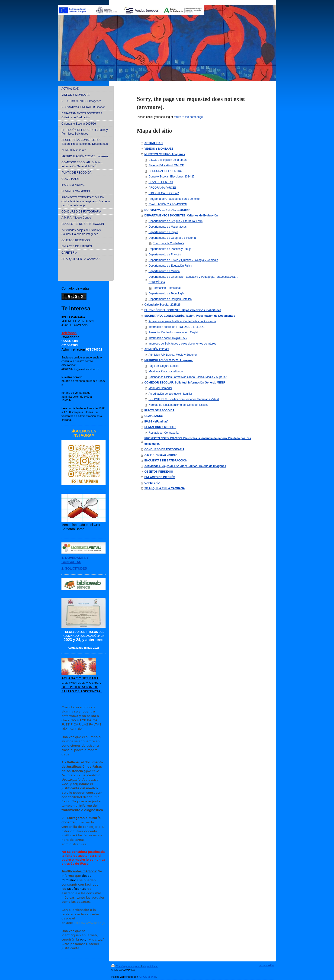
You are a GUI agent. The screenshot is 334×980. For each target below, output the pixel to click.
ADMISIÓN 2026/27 (157, 349)
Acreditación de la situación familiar (170, 394)
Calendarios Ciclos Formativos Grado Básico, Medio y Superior (187, 377)
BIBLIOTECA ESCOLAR (164, 193)
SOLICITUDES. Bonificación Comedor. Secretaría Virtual (184, 399)
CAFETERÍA (152, 483)
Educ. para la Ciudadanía (168, 243)
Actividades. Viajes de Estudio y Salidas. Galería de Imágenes (185, 466)
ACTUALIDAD (153, 143)
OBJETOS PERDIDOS (159, 472)
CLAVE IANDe (153, 416)
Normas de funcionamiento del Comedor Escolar (178, 405)
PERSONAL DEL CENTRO (165, 171)
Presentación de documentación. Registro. (175, 332)
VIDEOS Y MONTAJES (159, 149)
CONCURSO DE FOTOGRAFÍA (164, 449)
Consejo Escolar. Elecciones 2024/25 (171, 177)
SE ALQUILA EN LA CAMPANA (164, 488)
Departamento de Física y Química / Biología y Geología (183, 260)
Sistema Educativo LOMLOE (166, 165)
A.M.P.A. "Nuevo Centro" (161, 455)
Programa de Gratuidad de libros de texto (174, 199)
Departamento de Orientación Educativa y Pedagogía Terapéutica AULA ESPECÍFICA (193, 280)
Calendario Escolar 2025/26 (162, 305)
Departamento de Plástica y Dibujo (170, 249)
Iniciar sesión (266, 965)
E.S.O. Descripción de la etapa (167, 160)
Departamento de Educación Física (170, 266)
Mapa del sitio (150, 966)
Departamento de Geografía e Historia (172, 238)
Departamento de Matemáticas (167, 227)
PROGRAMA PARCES (162, 188)
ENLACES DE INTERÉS (160, 477)
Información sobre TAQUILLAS (167, 338)
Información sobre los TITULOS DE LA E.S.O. (177, 327)
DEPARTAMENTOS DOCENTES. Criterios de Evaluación (181, 216)
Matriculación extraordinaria (165, 371)
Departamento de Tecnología (166, 293)
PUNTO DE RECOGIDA (159, 410)
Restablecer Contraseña (163, 433)
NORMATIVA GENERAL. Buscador (167, 210)
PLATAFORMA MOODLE (160, 427)
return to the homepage (188, 117)
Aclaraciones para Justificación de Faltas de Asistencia (182, 321)
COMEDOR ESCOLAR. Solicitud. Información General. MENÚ (185, 383)
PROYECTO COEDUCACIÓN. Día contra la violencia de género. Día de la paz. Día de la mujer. (198, 441)
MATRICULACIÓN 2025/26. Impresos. (169, 360)
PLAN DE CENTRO (161, 182)
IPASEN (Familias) (156, 422)
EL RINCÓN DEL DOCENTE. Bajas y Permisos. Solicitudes (183, 310)
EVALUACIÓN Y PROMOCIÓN (168, 204)
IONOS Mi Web (148, 977)
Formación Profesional (167, 288)
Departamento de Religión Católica (170, 299)
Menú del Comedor (160, 388)
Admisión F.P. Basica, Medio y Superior (173, 355)
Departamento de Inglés (163, 232)
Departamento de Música (164, 271)
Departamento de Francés (165, 255)
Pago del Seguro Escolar (164, 366)
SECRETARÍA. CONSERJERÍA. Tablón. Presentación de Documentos (190, 316)
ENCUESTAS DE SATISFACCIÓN (166, 461)
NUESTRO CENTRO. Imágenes (165, 154)
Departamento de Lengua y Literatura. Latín (175, 221)
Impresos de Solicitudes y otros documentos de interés (182, 344)
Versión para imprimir (126, 966)
